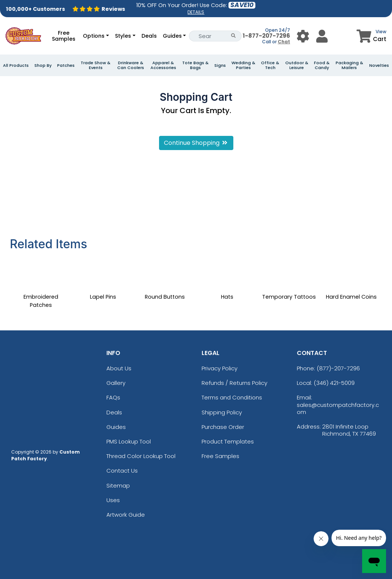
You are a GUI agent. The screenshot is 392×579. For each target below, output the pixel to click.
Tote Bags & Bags (195, 65)
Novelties (379, 66)
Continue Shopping (196, 143)
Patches (66, 66)
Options (94, 36)
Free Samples (64, 36)
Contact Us (122, 471)
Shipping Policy (222, 412)
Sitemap (118, 485)
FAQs (113, 397)
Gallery (116, 383)
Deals (149, 36)
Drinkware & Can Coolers (131, 65)
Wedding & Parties (243, 65)
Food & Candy (322, 65)
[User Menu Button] (303, 36)
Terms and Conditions (232, 397)
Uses (113, 500)
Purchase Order (223, 427)
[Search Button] (234, 36)
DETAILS (196, 12)
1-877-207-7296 (266, 36)
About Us (119, 368)
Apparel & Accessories (163, 65)
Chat (284, 42)
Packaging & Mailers (349, 65)
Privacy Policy (220, 368)
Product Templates (228, 441)
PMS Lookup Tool (129, 441)
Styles (123, 36)
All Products (16, 66)
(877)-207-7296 (338, 368)
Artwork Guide (126, 515)
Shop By (43, 66)
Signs (220, 66)
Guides (172, 36)
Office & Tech (270, 65)
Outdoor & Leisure (297, 65)
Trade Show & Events (96, 65)
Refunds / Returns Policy (234, 383)
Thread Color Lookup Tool (141, 456)
